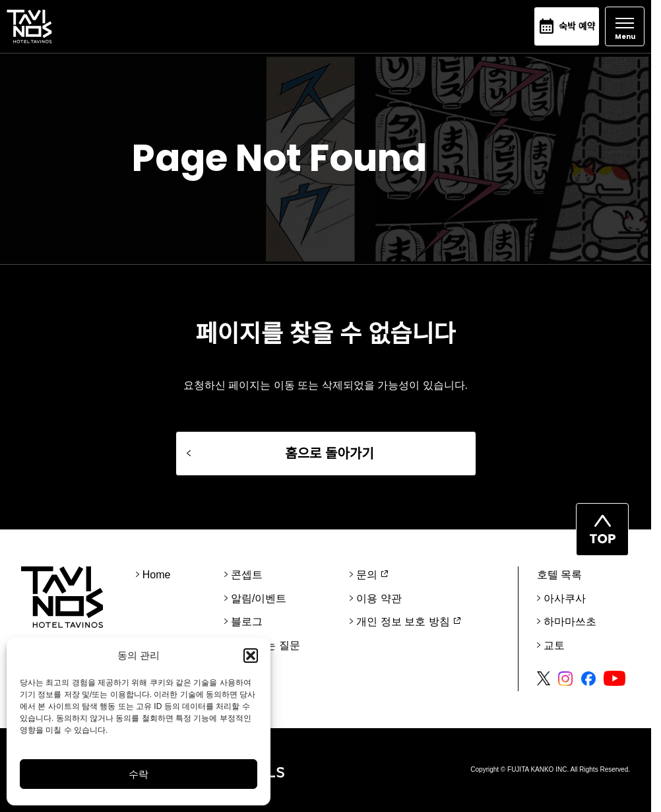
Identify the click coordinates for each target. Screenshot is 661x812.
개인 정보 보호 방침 (403, 622)
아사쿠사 (565, 598)
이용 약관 (379, 598)
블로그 (247, 622)
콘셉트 (247, 575)
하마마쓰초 (570, 622)
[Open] (625, 26)
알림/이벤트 (259, 598)
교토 (554, 645)
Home (157, 575)
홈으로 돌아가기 (329, 454)
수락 (139, 774)
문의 (367, 575)
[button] (251, 656)
